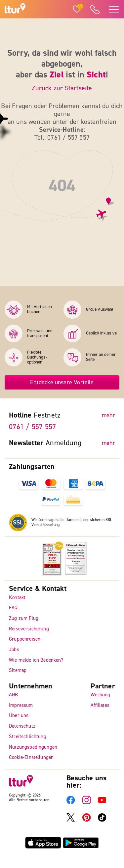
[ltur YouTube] (102, 803)
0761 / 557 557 (32, 427)
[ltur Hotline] (95, 9)
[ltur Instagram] (86, 803)
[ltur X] (71, 820)
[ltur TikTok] (102, 820)
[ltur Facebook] (71, 803)
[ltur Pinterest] (86, 820)
